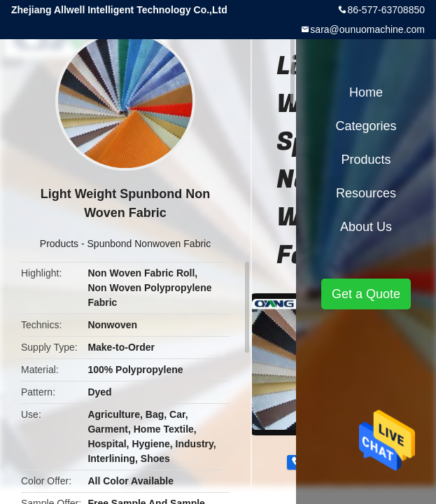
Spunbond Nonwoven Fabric (149, 244)
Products (59, 244)
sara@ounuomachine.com (367, 29)
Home (366, 92)
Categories (366, 126)
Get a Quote (366, 294)
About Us (366, 227)
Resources (366, 193)
